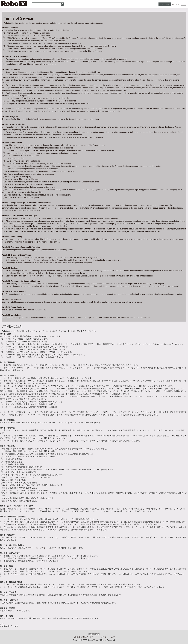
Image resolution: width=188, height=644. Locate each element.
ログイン (175, 4)
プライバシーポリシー (38, 548)
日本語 (91, 634)
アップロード (165, 4)
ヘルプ (112, 637)
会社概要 (77, 637)
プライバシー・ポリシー (99, 637)
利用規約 (85, 637)
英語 (97, 634)
